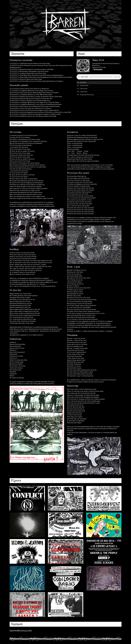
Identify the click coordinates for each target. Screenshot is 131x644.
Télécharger (98, 70)
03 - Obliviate (82, 89)
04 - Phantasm (82, 92)
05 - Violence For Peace (85, 95)
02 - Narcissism (83, 86)
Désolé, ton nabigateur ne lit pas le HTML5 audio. (99, 77)
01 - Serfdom (82, 83)
